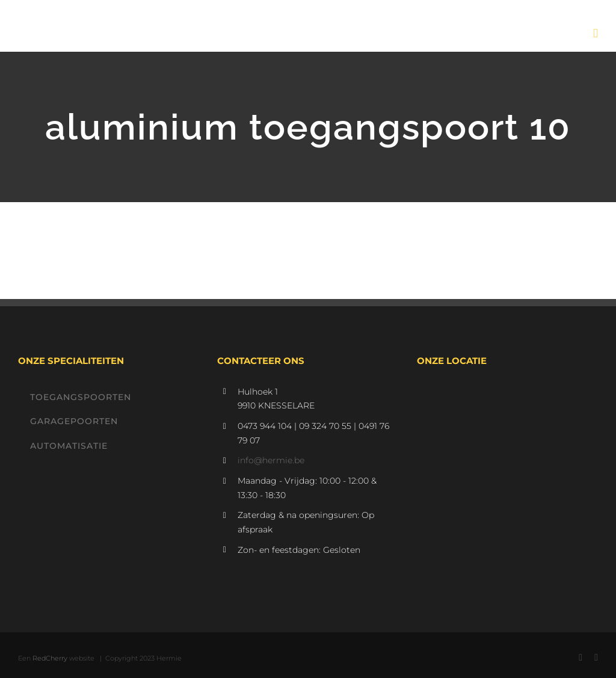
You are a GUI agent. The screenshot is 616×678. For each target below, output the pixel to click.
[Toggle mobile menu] (596, 33)
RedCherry (50, 658)
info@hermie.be (271, 460)
